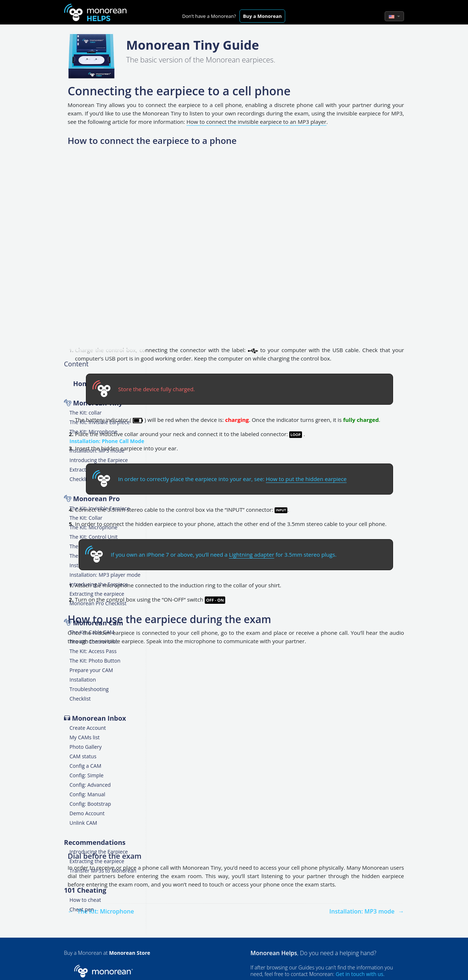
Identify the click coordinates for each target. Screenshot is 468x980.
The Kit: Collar (86, 518)
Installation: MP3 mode (97, 451)
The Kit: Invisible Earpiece (100, 422)
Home (83, 384)
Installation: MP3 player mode (105, 575)
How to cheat (85, 900)
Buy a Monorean (262, 16)
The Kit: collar (86, 413)
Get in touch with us (359, 974)
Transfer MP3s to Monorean (103, 871)
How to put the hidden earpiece (306, 479)
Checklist (80, 479)
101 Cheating (85, 890)
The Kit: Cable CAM (92, 632)
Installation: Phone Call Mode (107, 441)
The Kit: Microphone (93, 432)
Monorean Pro (97, 499)
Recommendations (95, 842)
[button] (394, 16)
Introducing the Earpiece (99, 460)
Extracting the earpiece (97, 594)
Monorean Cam (98, 623)
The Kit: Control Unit (94, 537)
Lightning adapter (251, 554)
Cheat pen (82, 909)
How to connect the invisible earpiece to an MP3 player (256, 122)
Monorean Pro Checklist (98, 603)
